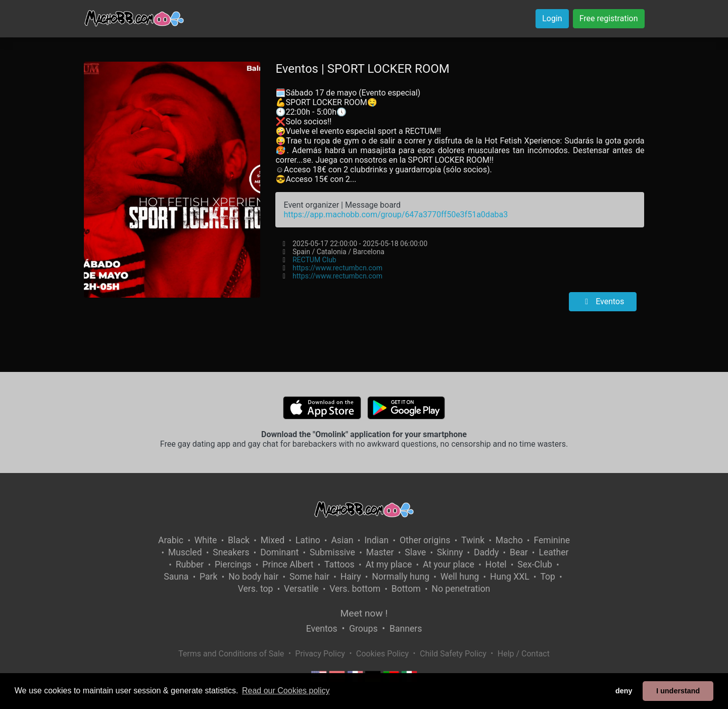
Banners (406, 629)
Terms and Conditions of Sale (231, 654)
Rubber (190, 564)
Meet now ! (364, 613)
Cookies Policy (382, 654)
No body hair (253, 577)
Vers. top (256, 589)
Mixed (273, 540)
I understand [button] (678, 691)
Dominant (279, 552)
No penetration (461, 589)
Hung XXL (510, 577)
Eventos (603, 301)
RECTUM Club (314, 260)
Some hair (309, 577)
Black (239, 540)
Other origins (425, 540)
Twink (473, 540)
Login (552, 18)
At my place (389, 564)
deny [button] (624, 691)
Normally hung (401, 577)
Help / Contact (524, 654)
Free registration (609, 18)
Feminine (552, 540)
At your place (449, 564)
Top (548, 577)
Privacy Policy (320, 654)
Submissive (332, 552)
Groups (363, 629)
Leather (553, 552)
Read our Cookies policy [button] (286, 691)
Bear (519, 552)
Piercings (233, 564)
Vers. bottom (355, 589)
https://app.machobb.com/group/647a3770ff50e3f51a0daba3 (396, 215)
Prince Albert (288, 564)
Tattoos (339, 564)
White (206, 540)
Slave (415, 552)
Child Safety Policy (453, 654)
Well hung (460, 577)
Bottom (406, 589)
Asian (342, 540)
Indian (376, 540)
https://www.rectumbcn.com (337, 268)
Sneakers (231, 552)
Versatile (301, 589)
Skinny (450, 552)
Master (380, 552)
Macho (509, 540)
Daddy (486, 552)
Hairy (351, 577)
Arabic (171, 540)
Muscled (185, 552)
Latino (308, 540)
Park (208, 577)
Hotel (496, 564)
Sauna (176, 577)
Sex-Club (535, 564)
